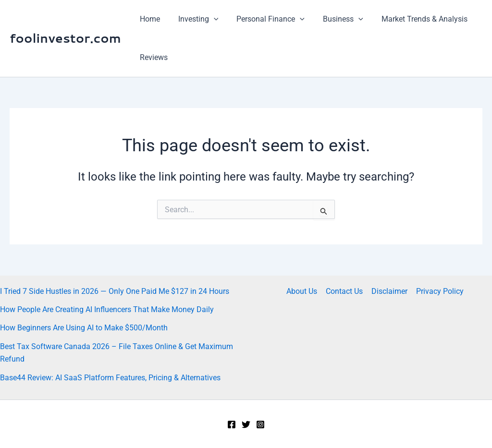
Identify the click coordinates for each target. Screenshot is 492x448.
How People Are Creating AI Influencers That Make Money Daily (107, 309)
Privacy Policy (438, 291)
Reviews (152, 57)
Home (148, 19)
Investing (194, 19)
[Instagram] (260, 424)
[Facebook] (232, 424)
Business (333, 19)
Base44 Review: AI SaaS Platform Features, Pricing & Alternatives (110, 378)
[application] (209, 19)
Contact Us (345, 291)
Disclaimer (389, 291)
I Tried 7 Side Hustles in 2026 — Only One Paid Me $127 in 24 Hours (115, 291)
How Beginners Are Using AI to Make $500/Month (84, 328)
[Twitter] (246, 424)
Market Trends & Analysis (412, 19)
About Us (303, 291)
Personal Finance (264, 19)
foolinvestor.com (65, 38)
